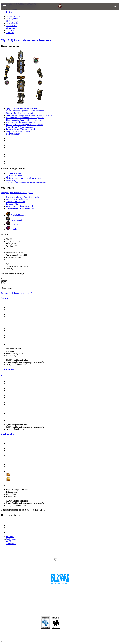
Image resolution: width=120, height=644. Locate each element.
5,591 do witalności (14, 176)
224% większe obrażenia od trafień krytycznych (26, 183)
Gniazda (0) (11, 180)
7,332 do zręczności (14, 173)
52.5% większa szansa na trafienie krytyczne (25, 178)
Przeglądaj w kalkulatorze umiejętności (17, 193)
